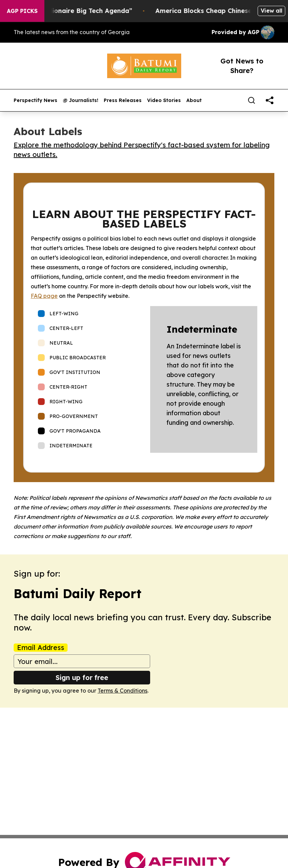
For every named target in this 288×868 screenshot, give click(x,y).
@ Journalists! (81, 100)
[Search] (251, 100)
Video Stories (164, 100)
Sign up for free (82, 677)
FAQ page (44, 296)
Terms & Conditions (123, 691)
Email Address (41, 648)
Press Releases (123, 100)
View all (271, 11)
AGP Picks (22, 11)
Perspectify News (35, 100)
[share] (270, 100)
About (194, 100)
